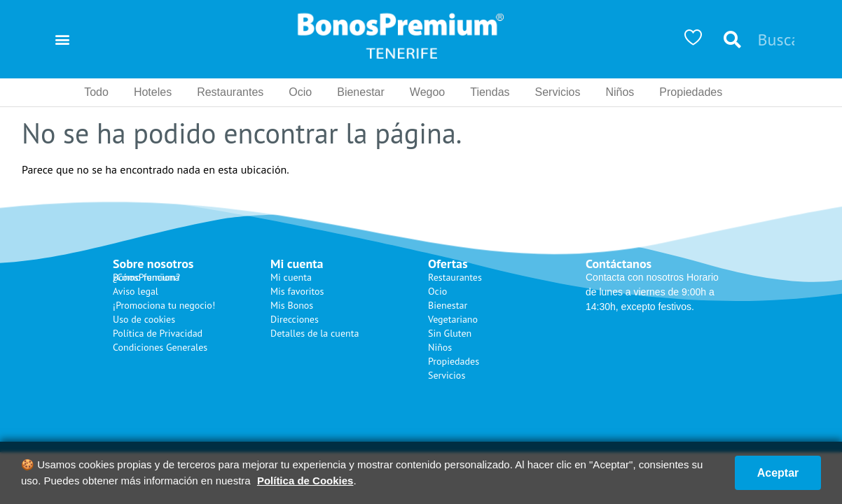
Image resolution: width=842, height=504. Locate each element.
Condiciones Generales (160, 347)
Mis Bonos (292, 305)
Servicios (558, 92)
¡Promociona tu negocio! (164, 305)
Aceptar (775, 473)
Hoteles (153, 92)
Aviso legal (136, 291)
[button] (62, 40)
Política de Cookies (305, 481)
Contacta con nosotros (635, 277)
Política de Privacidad (158, 333)
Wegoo (427, 92)
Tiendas (490, 92)
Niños (620, 92)
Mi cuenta (291, 277)
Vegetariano (453, 319)
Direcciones (295, 319)
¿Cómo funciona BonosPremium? (146, 277)
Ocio (300, 92)
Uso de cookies (144, 319)
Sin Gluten (450, 333)
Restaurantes (230, 92)
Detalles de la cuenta (315, 333)
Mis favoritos (297, 291)
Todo (96, 92)
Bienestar (361, 92)
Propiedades (691, 92)
